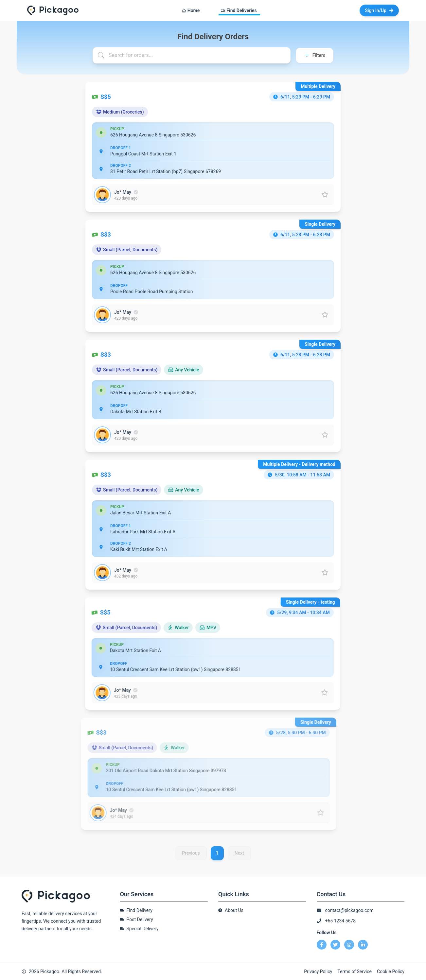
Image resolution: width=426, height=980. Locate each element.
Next (239, 857)
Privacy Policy (318, 971)
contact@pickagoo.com (349, 910)
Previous (191, 857)
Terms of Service (355, 971)
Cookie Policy (391, 971)
